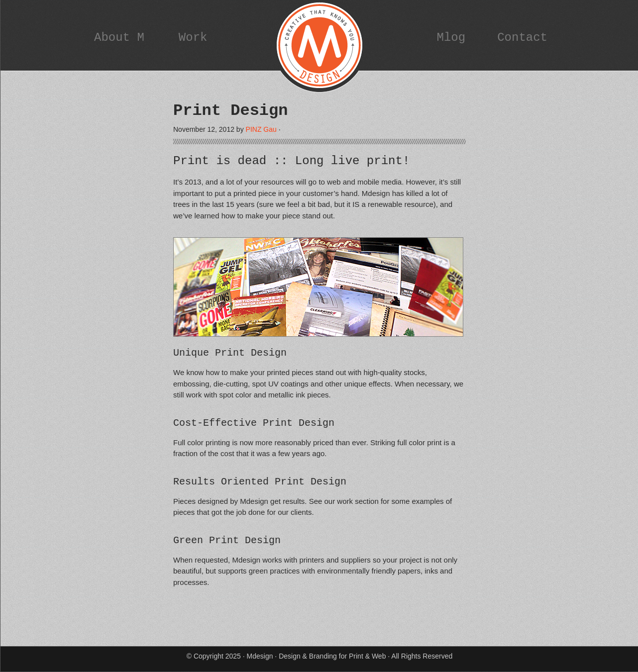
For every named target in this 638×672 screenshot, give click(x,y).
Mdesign (319, 47)
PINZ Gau (261, 129)
